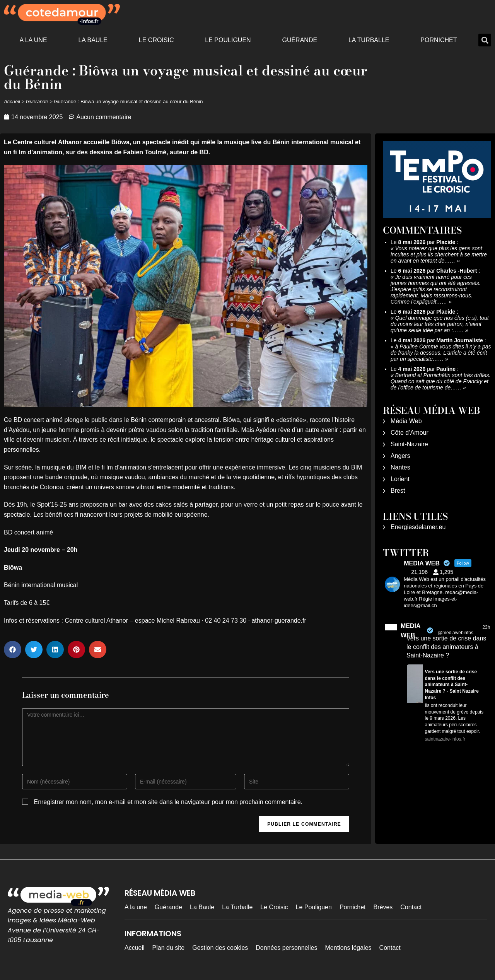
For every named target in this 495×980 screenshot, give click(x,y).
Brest (398, 491)
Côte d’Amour (410, 433)
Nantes (400, 467)
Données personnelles (286, 948)
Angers (400, 456)
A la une (33, 40)
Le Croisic (156, 40)
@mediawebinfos (456, 633)
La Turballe (369, 40)
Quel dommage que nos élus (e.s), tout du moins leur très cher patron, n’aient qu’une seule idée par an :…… (440, 324)
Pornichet (439, 40)
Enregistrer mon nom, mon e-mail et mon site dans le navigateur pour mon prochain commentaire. (168, 802)
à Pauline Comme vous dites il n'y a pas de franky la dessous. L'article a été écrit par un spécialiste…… (441, 353)
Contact (411, 907)
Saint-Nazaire (409, 444)
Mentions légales (348, 948)
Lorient (400, 479)
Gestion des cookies (220, 948)
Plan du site (169, 948)
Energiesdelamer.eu (418, 527)
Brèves (383, 907)
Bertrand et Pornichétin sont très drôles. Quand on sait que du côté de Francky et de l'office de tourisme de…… (440, 381)
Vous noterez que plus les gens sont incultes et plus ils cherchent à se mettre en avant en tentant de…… (439, 254)
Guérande (300, 40)
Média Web (406, 421)
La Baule (93, 40)
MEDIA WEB (411, 631)
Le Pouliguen (228, 40)
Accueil (12, 102)
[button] (485, 40)
